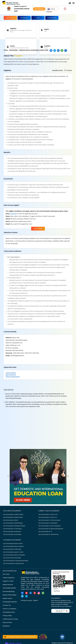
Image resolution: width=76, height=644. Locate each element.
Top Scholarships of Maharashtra (13, 517)
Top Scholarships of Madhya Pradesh (14, 526)
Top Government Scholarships (12, 558)
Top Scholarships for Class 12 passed (49, 520)
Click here (14, 214)
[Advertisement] (14, 44)
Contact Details (52, 18)
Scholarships (24, 18)
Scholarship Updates (10, 602)
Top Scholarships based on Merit (13, 544)
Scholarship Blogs (9, 591)
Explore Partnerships (10, 595)
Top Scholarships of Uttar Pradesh (13, 514)
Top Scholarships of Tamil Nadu (12, 529)
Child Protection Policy (10, 619)
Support (36, 600)
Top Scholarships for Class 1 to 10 (48, 514)
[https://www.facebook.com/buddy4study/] (22, 593)
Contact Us (7, 605)
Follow (51, 9)
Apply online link (11, 375)
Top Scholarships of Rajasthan (12, 532)
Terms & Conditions (9, 609)
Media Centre (7, 598)
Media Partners (8, 585)
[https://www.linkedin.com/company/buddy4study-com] (31, 593)
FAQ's (38, 18)
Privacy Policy (7, 616)
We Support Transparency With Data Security (20, 637)
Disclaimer (6, 626)
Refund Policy (7, 622)
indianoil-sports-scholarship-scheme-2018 (34, 50)
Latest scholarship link (13, 377)
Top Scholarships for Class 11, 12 (47, 517)
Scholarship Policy (9, 612)
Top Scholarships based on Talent (13, 552)
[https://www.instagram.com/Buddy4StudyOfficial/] (39, 593)
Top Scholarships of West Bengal (13, 523)
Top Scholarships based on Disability (14, 555)
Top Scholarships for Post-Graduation (50, 526)
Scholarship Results (9, 588)
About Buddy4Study (10, 571)
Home (6, 50)
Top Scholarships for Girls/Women (48, 534)
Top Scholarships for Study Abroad (13, 563)
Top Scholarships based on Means (13, 546)
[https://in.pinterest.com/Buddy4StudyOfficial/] (35, 593)
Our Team (6, 574)
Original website (11, 373)
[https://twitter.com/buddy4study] (22, 596)
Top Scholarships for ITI (45, 532)
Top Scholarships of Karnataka (12, 534)
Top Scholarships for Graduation (48, 523)
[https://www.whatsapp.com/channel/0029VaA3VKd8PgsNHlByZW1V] (43, 593)
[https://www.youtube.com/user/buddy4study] (26, 593)
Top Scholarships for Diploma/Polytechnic (51, 529)
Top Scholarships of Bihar (11, 520)
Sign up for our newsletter (62, 611)
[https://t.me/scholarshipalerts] (26, 596)
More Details (39, 9)
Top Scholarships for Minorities (12, 549)
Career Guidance (9, 578)
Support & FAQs (8, 581)
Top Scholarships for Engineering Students (16, 561)
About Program (10, 18)
